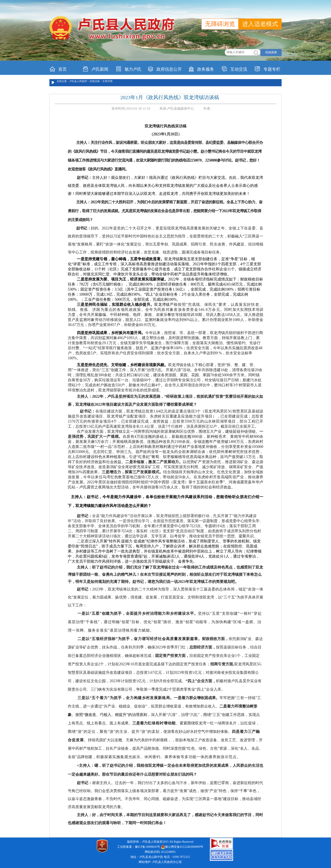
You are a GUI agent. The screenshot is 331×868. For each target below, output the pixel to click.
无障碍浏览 (220, 24)
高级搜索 (271, 52)
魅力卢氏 (129, 69)
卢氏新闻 (96, 69)
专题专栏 (268, 69)
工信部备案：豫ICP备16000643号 (139, 847)
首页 (58, 69)
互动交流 (234, 69)
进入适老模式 (260, 24)
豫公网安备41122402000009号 (182, 847)
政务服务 (201, 69)
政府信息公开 (165, 69)
